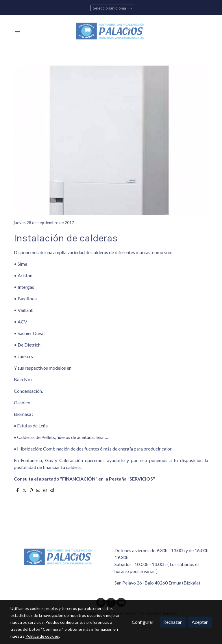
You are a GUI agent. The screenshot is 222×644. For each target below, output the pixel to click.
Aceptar (200, 622)
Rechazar (173, 622)
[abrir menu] (17, 31)
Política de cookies (42, 636)
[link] (111, 31)
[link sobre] (59, 557)
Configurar (143, 622)
